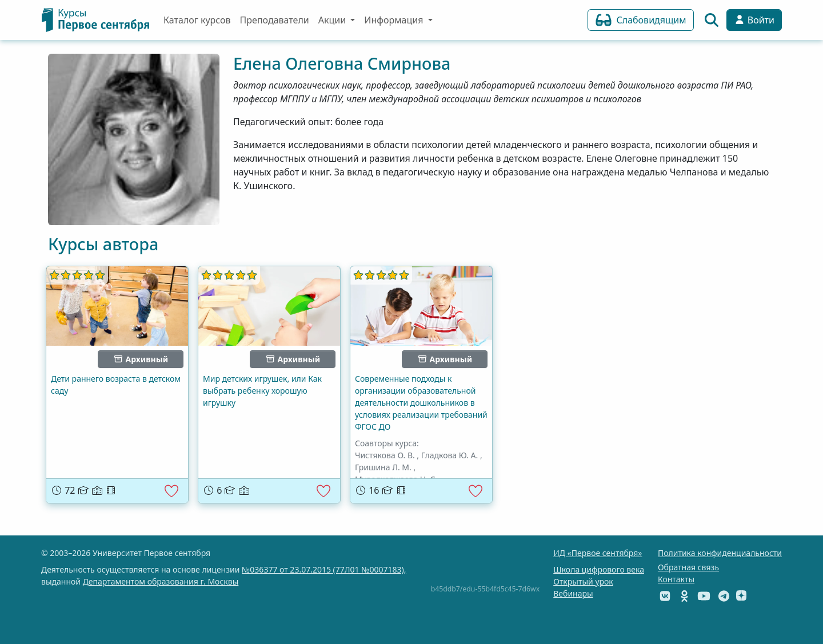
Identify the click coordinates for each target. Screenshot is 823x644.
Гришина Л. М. (383, 467)
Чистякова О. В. (385, 455)
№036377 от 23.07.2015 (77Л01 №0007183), (324, 569)
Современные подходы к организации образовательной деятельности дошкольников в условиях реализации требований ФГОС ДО (421, 403)
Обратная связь (688, 567)
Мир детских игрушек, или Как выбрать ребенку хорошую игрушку (262, 391)
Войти (754, 20)
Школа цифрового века (599, 569)
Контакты (676, 579)
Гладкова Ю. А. (450, 455)
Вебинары (573, 593)
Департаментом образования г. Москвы (161, 581)
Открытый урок (583, 581)
